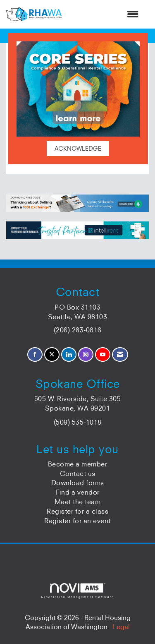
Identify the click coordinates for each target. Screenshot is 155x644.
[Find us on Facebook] (35, 354)
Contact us (78, 473)
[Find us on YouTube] (103, 354)
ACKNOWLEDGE (78, 149)
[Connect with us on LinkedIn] (69, 354)
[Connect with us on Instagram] (86, 354)
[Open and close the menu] (104, 14)
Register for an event (77, 521)
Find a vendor (77, 492)
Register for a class (77, 511)
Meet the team (78, 502)
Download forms (78, 483)
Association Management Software (77, 591)
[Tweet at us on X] (52, 354)
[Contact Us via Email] (120, 354)
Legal (121, 627)
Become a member (78, 464)
